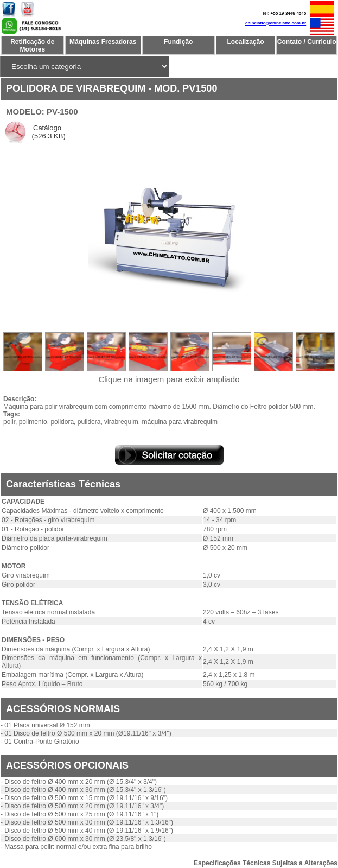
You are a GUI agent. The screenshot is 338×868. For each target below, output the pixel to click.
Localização (246, 42)
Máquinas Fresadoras (103, 42)
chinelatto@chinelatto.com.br (276, 23)
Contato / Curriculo (307, 42)
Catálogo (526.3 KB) (48, 132)
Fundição (178, 42)
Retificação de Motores (32, 46)
